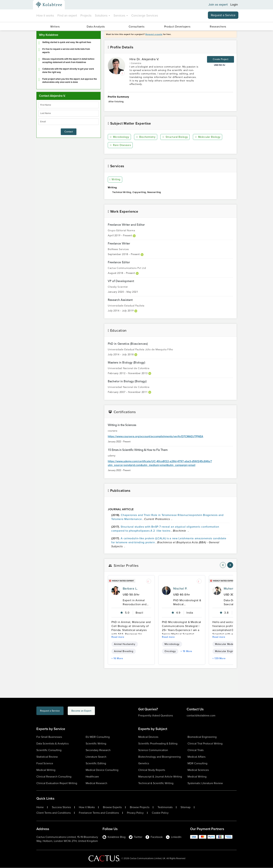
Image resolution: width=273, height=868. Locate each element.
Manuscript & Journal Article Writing (160, 777)
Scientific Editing (96, 764)
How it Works (87, 807)
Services (121, 15)
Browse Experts (112, 807)
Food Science (45, 764)
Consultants (137, 27)
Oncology (170, 651)
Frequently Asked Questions (156, 716)
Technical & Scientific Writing (156, 783)
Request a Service (223, 15)
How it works (45, 15)
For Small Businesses (49, 737)
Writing (115, 180)
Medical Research (96, 783)
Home (40, 807)
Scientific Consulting (49, 750)
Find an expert (67, 15)
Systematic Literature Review (205, 783)
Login (234, 5)
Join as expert (218, 5)
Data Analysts (96, 27)
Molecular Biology (209, 137)
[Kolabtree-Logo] (49, 5)
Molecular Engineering (228, 651)
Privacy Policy (135, 813)
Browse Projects (140, 807)
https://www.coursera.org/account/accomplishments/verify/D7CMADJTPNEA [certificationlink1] (155, 437)
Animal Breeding (124, 651)
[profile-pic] (116, 591)
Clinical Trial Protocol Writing (205, 744)
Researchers (218, 27)
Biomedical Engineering (202, 737)
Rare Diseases (120, 145)
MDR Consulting (197, 764)
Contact (69, 132)
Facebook (154, 837)
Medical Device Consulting (102, 770)
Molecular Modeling (226, 644)
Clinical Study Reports (152, 770)
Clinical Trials (196, 750)
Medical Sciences (198, 770)
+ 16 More (117, 659)
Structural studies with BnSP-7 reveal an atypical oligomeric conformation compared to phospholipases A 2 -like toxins (165, 529)
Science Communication (153, 750)
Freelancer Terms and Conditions (99, 813)
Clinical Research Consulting (54, 777)
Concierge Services (145, 15)
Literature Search (96, 757)
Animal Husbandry (125, 644)
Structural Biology (176, 137)
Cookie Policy (160, 813)
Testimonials (165, 807)
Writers (55, 27)
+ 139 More (219, 659)
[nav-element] (223, 565)
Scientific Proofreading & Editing (158, 744)
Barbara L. (130, 589)
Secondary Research (98, 750)
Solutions (102, 15)
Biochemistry (146, 137)
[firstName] (69, 105)
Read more (118, 637)
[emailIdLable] (69, 122)
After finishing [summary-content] (170, 103)
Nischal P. (180, 589)
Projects (86, 15)
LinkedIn (174, 837)
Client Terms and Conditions (54, 813)
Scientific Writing (96, 744)
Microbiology (120, 137)
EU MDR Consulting (98, 737)
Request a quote (154, 34)
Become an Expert (98, 711)
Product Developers (177, 27)
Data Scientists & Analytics (52, 744)
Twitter (136, 837)
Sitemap (186, 807)
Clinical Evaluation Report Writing (57, 783)
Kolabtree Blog (114, 837)
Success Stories (61, 807)
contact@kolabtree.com (201, 716)
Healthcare (92, 777)
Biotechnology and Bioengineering (159, 757)
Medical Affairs (196, 757)
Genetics (144, 764)
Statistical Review (47, 757)
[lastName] (69, 113)
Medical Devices (148, 737)
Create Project (221, 59)
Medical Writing (46, 770)
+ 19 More (186, 651)
